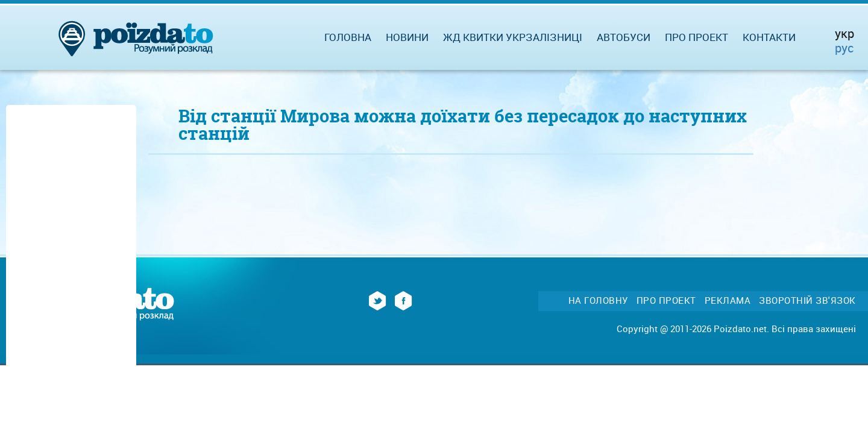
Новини (407, 37)
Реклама (728, 300)
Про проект (697, 37)
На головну (598, 300)
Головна (348, 37)
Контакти (769, 37)
